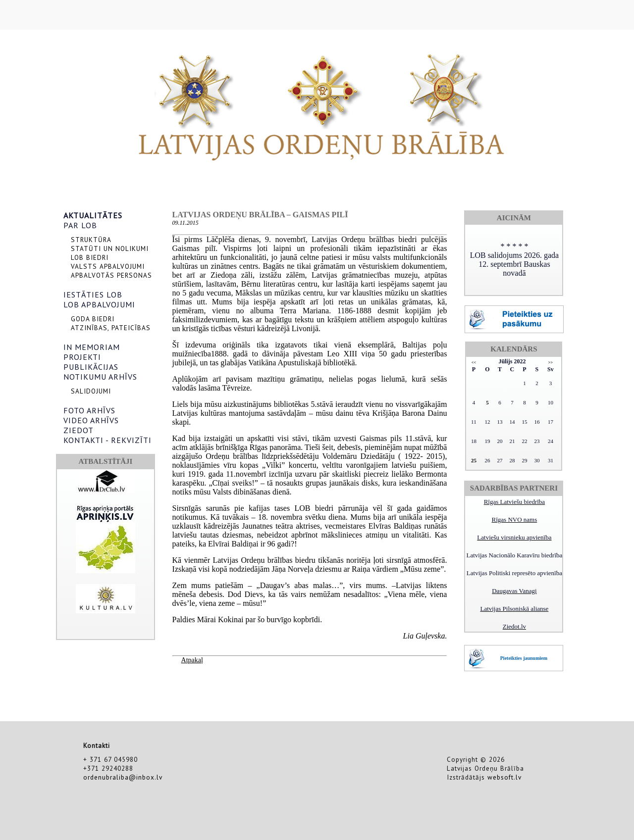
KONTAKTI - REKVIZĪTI (107, 440)
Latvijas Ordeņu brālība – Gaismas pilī (260, 215)
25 (474, 460)
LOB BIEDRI (90, 257)
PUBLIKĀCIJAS (91, 367)
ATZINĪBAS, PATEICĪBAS (111, 328)
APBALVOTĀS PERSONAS (111, 275)
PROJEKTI (82, 357)
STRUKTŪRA (91, 240)
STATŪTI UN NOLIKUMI (110, 248)
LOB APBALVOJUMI (99, 304)
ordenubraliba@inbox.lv (123, 777)
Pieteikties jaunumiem (524, 658)
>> (551, 363)
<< (474, 363)
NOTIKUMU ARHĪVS (100, 377)
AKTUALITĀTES (93, 215)
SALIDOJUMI (91, 391)
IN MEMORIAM (92, 347)
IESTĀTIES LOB (93, 295)
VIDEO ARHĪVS (91, 420)
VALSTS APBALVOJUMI (108, 266)
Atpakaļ (192, 660)
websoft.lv (504, 777)
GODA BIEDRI (93, 319)
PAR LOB (80, 225)
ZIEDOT (79, 430)
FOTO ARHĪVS (89, 410)
